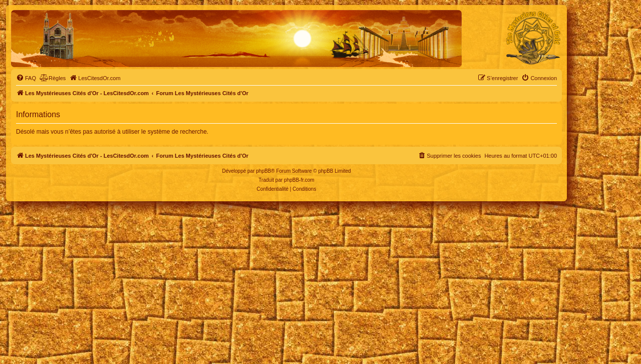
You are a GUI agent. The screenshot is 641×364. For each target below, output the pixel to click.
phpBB (263, 171)
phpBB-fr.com (299, 180)
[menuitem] (26, 78)
